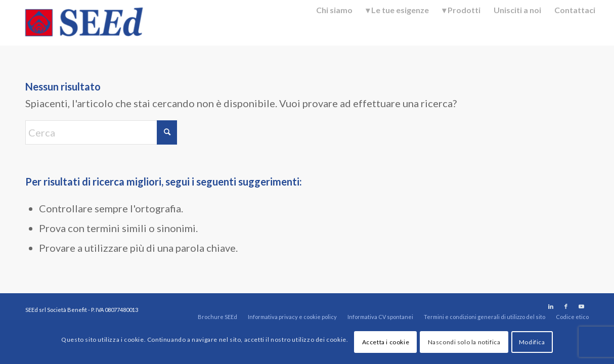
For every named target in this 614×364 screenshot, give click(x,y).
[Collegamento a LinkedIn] (551, 306)
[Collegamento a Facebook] (566, 306)
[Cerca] (101, 132)
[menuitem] (334, 22)
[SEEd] (84, 23)
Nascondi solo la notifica (464, 342)
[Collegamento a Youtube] (581, 306)
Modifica (532, 342)
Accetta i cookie (386, 342)
